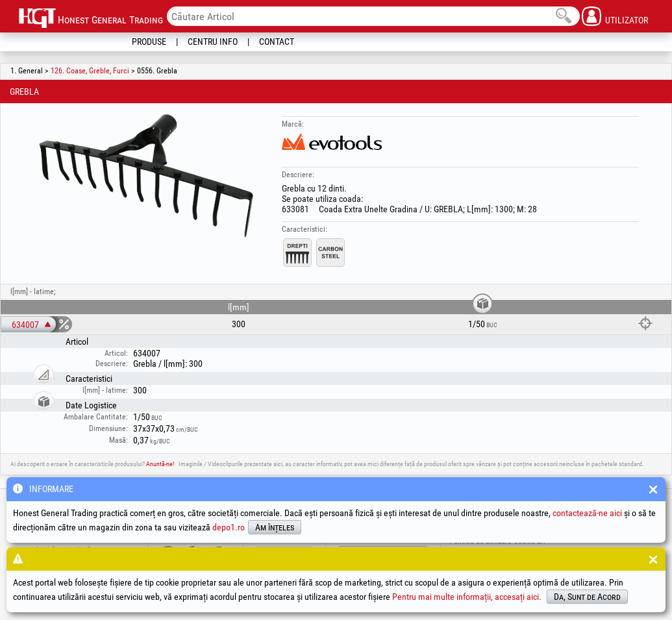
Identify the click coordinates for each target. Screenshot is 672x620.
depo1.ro (229, 527)
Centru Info (213, 42)
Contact (277, 42)
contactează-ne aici (587, 513)
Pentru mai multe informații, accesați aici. (467, 597)
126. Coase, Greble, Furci (90, 71)
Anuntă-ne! (160, 464)
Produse (149, 42)
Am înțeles (275, 527)
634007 (25, 325)
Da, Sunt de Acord (587, 597)
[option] (147, 175)
